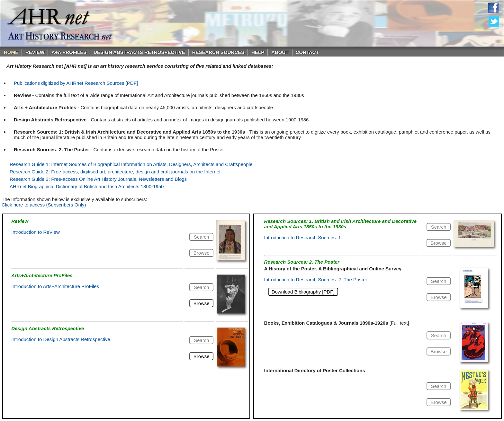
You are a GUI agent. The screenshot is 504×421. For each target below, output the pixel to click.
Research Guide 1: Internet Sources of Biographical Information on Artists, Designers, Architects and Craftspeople (131, 164)
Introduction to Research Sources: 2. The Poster (316, 280)
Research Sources (218, 52)
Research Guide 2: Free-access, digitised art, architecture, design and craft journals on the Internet (115, 172)
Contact (307, 52)
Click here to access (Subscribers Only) (44, 205)
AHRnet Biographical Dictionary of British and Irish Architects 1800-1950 (87, 186)
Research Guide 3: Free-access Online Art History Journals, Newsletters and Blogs (98, 179)
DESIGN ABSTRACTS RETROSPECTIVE (139, 52)
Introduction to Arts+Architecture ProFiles (55, 286)
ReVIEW (35, 52)
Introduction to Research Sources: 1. (303, 237)
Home (11, 52)
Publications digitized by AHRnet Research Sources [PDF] (76, 83)
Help (258, 52)
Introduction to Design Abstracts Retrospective (61, 339)
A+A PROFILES (69, 52)
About (280, 52)
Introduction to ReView (36, 232)
